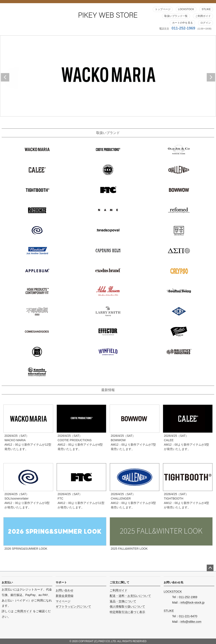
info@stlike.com (191, 622)
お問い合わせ (65, 590)
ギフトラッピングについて (73, 607)
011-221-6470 (188, 616)
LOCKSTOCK (186, 9)
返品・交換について (123, 601)
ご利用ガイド (203, 16)
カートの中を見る (182, 23)
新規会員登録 (65, 596)
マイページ (63, 601)
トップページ (163, 9)
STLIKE (206, 9)
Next (211, 77)
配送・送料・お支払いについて (130, 596)
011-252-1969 (183, 28)
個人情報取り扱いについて (127, 607)
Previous (5, 77)
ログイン (206, 23)
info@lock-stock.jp (193, 603)
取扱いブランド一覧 (176, 16)
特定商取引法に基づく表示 (127, 612)
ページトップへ (210, 568)
